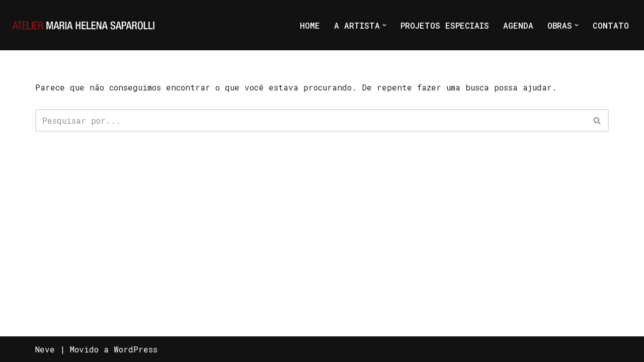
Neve (45, 349)
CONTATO (611, 25)
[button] (384, 25)
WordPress (136, 349)
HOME (310, 25)
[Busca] (311, 120)
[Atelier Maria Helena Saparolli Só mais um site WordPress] (84, 25)
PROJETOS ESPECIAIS (445, 25)
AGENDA (518, 25)
